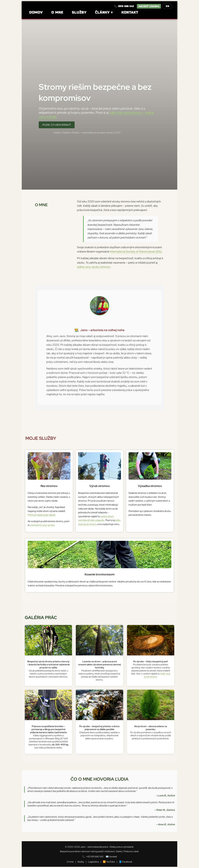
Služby (79, 12)
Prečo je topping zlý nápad (41, 515)
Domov (36, 12)
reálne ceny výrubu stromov (94, 267)
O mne (57, 12)
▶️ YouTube (109, 862)
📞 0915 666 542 (124, 6)
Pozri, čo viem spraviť (57, 125)
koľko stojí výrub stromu (157, 675)
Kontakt (130, 12)
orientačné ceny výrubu (42, 525)
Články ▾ (104, 12)
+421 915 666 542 (95, 857)
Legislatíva (93, 862)
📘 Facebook (125, 862)
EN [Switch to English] (167, 6)
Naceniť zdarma (149, 6)
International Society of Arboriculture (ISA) (136, 251)
